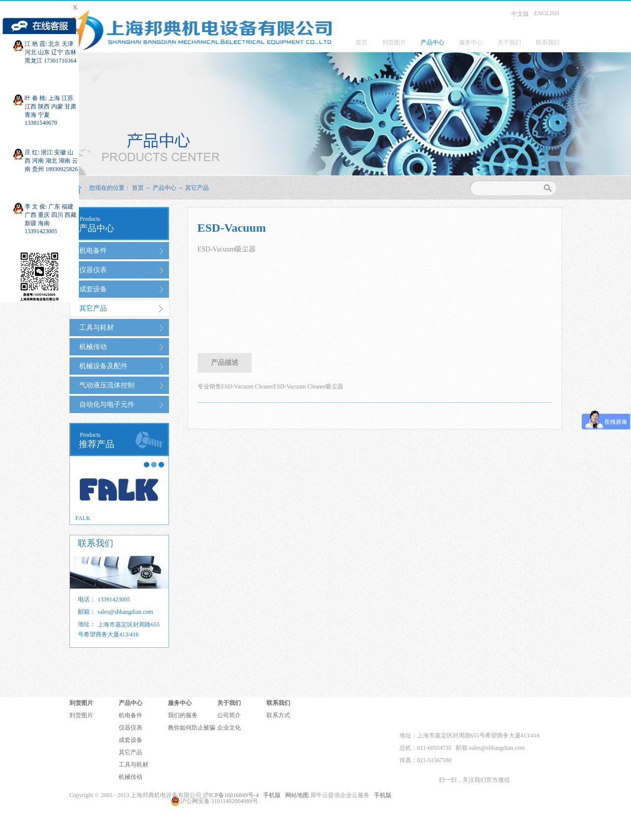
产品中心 (165, 188)
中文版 (520, 14)
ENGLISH (547, 13)
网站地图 (296, 795)
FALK (83, 518)
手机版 (270, 795)
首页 (362, 42)
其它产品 (197, 188)
